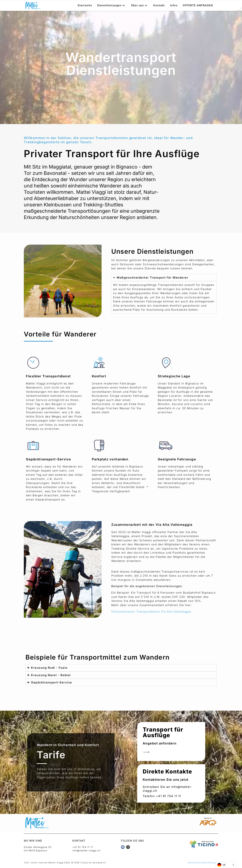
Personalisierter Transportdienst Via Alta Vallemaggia (151, 612)
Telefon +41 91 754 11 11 (162, 796)
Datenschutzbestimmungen (203, 863)
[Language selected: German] (226, 865)
